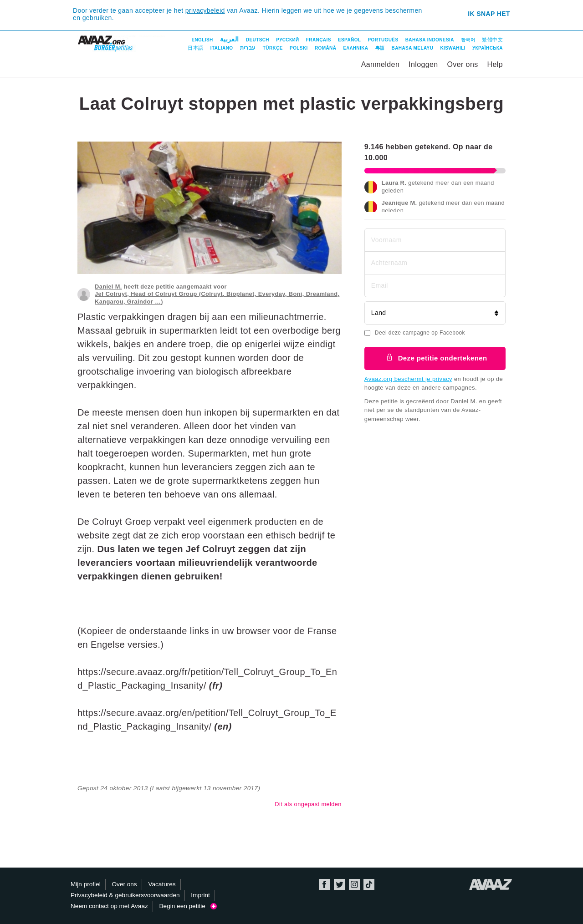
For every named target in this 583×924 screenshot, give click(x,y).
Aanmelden (381, 64)
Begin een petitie (188, 906)
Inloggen (423, 64)
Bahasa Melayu (413, 48)
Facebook (324, 884)
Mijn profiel (86, 884)
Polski (299, 48)
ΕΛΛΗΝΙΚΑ (356, 48)
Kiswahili (453, 48)
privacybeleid (205, 10)
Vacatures (162, 884)
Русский (287, 40)
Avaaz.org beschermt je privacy (408, 379)
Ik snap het (489, 14)
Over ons (463, 64)
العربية (230, 39)
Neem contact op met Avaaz (109, 906)
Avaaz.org (491, 884)
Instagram (354, 884)
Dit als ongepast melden (308, 804)
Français (319, 40)
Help (495, 64)
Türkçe (273, 48)
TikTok (369, 884)
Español (349, 40)
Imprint (200, 895)
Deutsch (258, 40)
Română (325, 48)
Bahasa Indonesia (430, 40)
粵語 (380, 48)
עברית (248, 48)
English (202, 40)
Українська (488, 48)
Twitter (339, 884)
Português (383, 40)
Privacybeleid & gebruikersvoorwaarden (125, 895)
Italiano (222, 48)
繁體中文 (492, 40)
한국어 (468, 40)
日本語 (195, 48)
